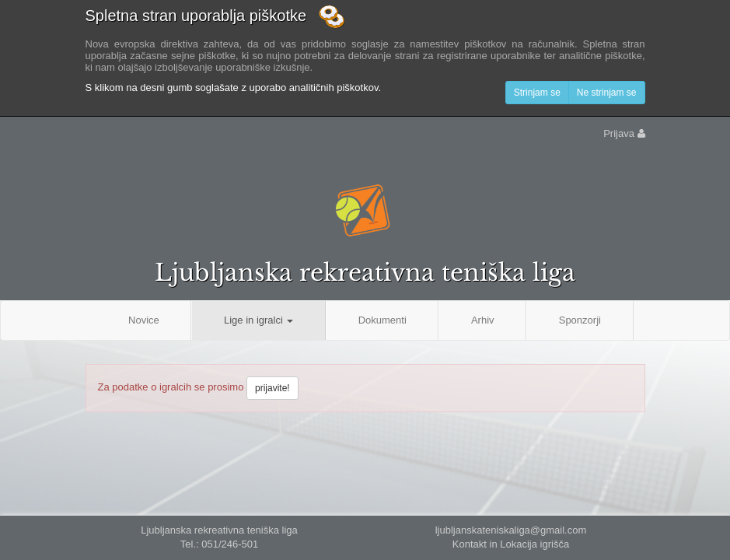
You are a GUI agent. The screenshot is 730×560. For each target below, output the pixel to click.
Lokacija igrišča (534, 544)
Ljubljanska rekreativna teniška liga (365, 273)
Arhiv (483, 320)
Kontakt (470, 544)
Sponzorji (580, 320)
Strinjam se (537, 93)
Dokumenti (382, 320)
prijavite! (272, 388)
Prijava (624, 133)
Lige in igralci (259, 320)
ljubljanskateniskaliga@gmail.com (511, 530)
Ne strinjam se (607, 93)
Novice (144, 320)
